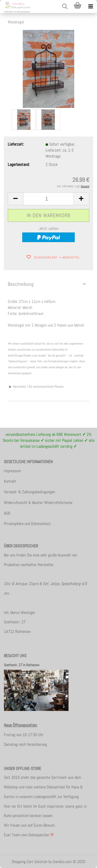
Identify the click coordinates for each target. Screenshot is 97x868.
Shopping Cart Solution (29, 862)
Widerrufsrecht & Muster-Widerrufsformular (38, 503)
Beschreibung (21, 284)
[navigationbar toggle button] (91, 7)
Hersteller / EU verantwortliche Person (38, 387)
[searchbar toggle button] (65, 7)
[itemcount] (48, 199)
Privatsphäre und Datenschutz (27, 524)
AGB (7, 513)
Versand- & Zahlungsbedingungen (29, 492)
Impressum (12, 471)
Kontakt (10, 481)
